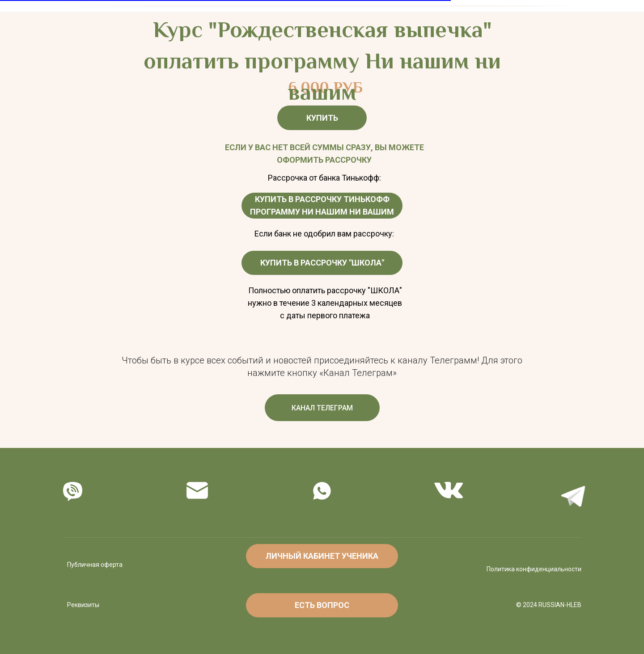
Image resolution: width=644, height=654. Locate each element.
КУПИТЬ (322, 118)
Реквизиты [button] (83, 605)
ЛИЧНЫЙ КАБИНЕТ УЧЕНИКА (322, 556)
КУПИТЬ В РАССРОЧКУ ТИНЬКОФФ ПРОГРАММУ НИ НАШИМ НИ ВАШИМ (322, 205)
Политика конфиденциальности (534, 569)
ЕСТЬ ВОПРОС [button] (322, 605)
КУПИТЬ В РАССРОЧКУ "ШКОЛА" (322, 263)
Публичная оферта (95, 565)
